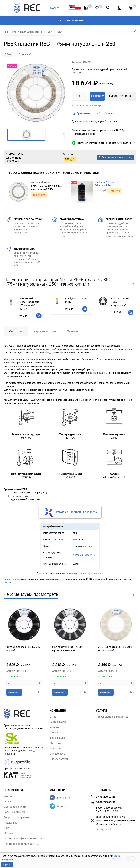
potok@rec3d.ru (105, 829)
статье (7, 582)
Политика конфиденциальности (23, 838)
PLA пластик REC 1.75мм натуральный (121, 302)
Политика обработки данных (21, 844)
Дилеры (54, 733)
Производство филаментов (112, 717)
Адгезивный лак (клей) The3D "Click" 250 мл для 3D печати (30, 303)
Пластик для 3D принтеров (27, 32)
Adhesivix (78, 555)
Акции (7, 801)
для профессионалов (92, 573)
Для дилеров (57, 754)
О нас (53, 717)
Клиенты (55, 727)
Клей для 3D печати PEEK (76, 300)
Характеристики (45, 331)
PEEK (49, 32)
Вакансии (55, 748)
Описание (16, 331)
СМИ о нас (56, 743)
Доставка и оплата (15, 807)
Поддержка (11, 823)
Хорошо (7, 864)
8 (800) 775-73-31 (108, 122)
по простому (70, 573)
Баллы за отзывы (14, 812)
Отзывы (72, 331)
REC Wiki (9, 833)
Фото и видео (58, 738)
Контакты (10, 796)
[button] (134, 283)
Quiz (6, 828)
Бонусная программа (16, 817)
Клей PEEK (90, 555)
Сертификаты (58, 722)
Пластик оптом (59, 759)
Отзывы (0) (26, 54)
